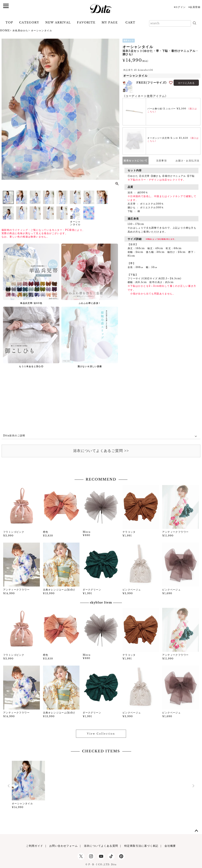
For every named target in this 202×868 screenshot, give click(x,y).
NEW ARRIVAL (58, 22)
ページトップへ (196, 831)
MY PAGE (110, 22)
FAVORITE (86, 22)
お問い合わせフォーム (64, 846)
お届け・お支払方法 (188, 161)
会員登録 (195, 7)
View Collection (101, 734)
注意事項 (162, 161)
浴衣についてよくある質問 (101, 846)
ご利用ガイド (35, 846)
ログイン (180, 7)
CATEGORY (29, 22)
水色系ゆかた (20, 30)
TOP (9, 22)
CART (130, 22)
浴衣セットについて (135, 161)
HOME (5, 30)
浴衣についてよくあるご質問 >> (101, 451)
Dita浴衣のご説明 (14, 435)
